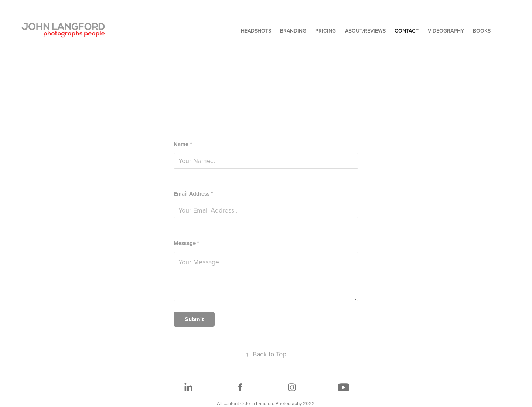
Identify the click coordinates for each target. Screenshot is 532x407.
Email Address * (193, 194)
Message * (186, 243)
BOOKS (482, 31)
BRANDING (293, 31)
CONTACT (407, 31)
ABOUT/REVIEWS (365, 31)
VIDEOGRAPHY (446, 31)
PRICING (325, 31)
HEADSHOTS (256, 31)
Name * (183, 144)
